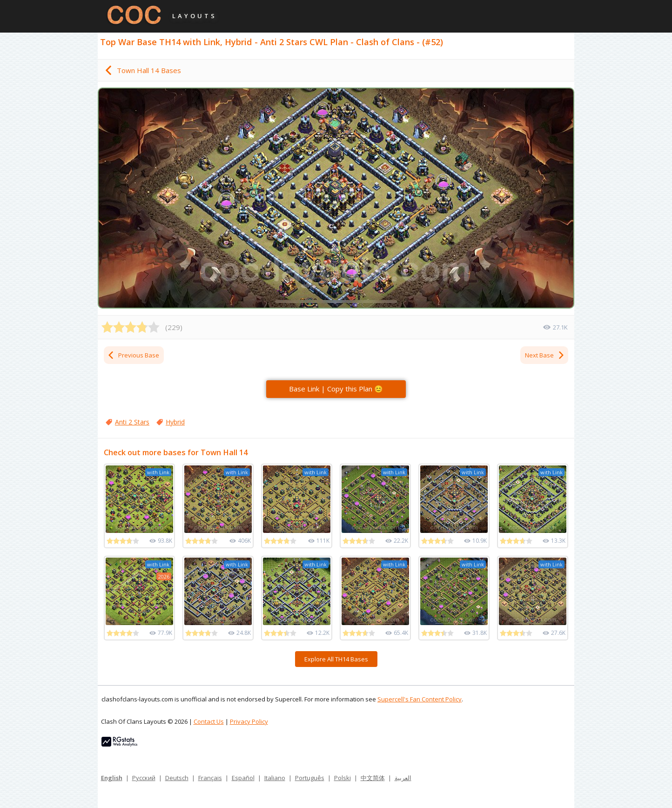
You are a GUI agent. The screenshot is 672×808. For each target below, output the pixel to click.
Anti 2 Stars (132, 422)
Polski (343, 778)
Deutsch (177, 778)
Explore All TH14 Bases (336, 659)
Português (310, 778)
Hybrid (175, 422)
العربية (403, 778)
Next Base (545, 355)
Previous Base (133, 355)
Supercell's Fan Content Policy (420, 699)
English (112, 778)
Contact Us (209, 721)
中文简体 (373, 778)
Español (243, 778)
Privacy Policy (249, 721)
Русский (144, 778)
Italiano (275, 778)
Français (210, 778)
